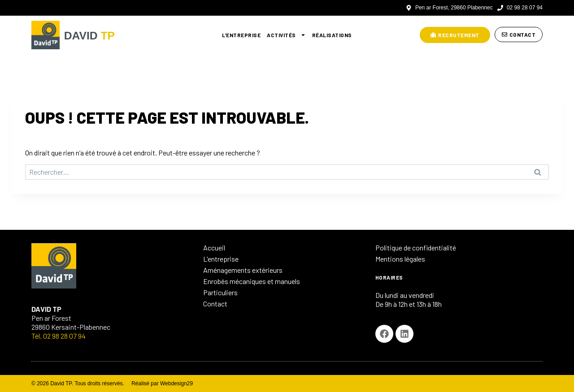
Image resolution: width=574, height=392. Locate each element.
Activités (286, 35)
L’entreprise (241, 35)
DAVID (95, 35)
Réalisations (332, 35)
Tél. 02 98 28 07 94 (59, 336)
